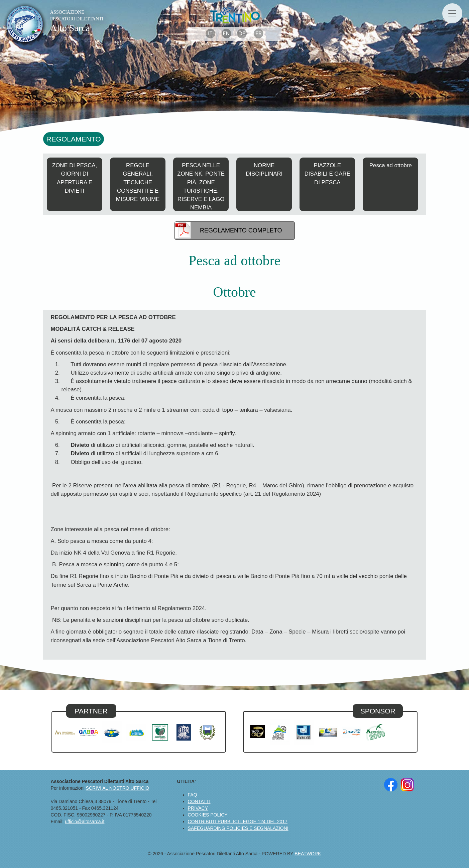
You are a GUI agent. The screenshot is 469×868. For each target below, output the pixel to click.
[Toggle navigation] (452, 13)
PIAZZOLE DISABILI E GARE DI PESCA (327, 174)
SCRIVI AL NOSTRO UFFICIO (117, 788)
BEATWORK (308, 854)
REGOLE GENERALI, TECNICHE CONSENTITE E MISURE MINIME (138, 182)
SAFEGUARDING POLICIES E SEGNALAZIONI (238, 828)
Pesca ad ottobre (391, 165)
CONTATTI (199, 801)
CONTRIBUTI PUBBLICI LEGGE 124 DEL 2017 (238, 822)
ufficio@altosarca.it (85, 822)
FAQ (193, 795)
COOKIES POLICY (208, 815)
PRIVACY (198, 808)
